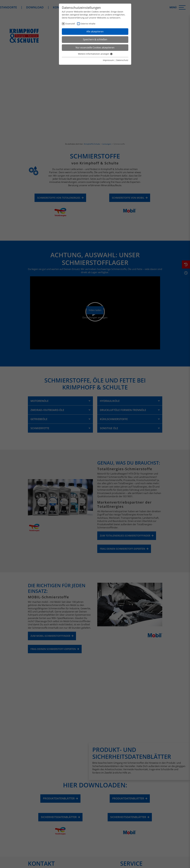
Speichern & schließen (95, 39)
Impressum (108, 60)
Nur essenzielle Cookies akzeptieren (95, 48)
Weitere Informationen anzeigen (95, 54)
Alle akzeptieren (95, 31)
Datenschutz (122, 60)
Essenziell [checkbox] (70, 24)
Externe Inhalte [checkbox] (88, 24)
